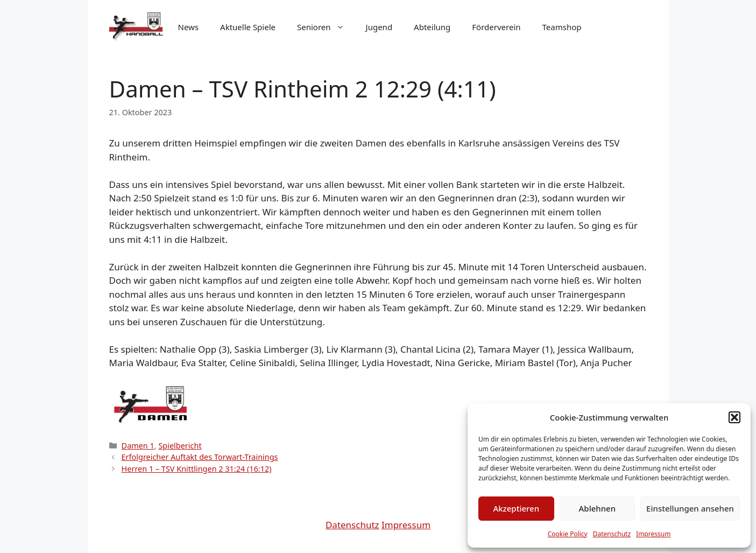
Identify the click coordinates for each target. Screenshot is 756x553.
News (189, 27)
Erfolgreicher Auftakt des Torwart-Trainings (200, 457)
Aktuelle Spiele (248, 27)
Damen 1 (138, 446)
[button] (734, 417)
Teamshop (562, 27)
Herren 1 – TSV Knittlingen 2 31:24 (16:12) (197, 469)
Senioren (326, 27)
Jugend (379, 27)
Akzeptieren (516, 508)
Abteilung (432, 27)
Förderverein (496, 27)
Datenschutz (612, 534)
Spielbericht (180, 446)
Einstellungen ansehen (690, 508)
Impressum (653, 534)
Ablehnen (598, 508)
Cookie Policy (568, 534)
